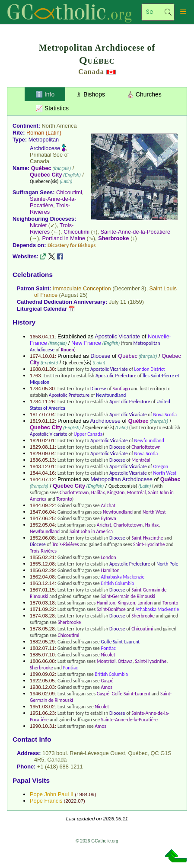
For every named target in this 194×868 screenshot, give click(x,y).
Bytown (108, 518)
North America (59, 126)
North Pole (167, 564)
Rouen (68, 350)
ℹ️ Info (45, 94)
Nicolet (38, 225)
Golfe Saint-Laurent (120, 642)
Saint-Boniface (111, 609)
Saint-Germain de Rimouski (128, 596)
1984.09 (86, 794)
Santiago (121, 389)
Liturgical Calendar (42, 309)
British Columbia (117, 583)
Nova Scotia (165, 415)
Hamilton (110, 570)
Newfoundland (111, 395)
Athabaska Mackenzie (122, 577)
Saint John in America (91, 531)
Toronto (64, 499)
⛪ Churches (144, 94)
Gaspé (107, 681)
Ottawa (125, 661)
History (24, 322)
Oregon (161, 466)
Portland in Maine (64, 238)
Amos (106, 687)
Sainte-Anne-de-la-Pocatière (53, 202)
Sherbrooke (113, 238)
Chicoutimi (69, 192)
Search (168, 12)
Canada (91, 72)
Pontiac (108, 648)
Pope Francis (46, 801)
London (108, 557)
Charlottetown (146, 447)
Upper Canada (88, 434)
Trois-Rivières (65, 544)
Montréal (141, 460)
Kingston (116, 492)
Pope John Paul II (52, 794)
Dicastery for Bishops (72, 245)
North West (165, 473)
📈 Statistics (52, 108)
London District (150, 369)
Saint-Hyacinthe (147, 538)
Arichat (108, 505)
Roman (35, 133)
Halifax (98, 492)
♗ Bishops (91, 94)
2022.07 (74, 801)
